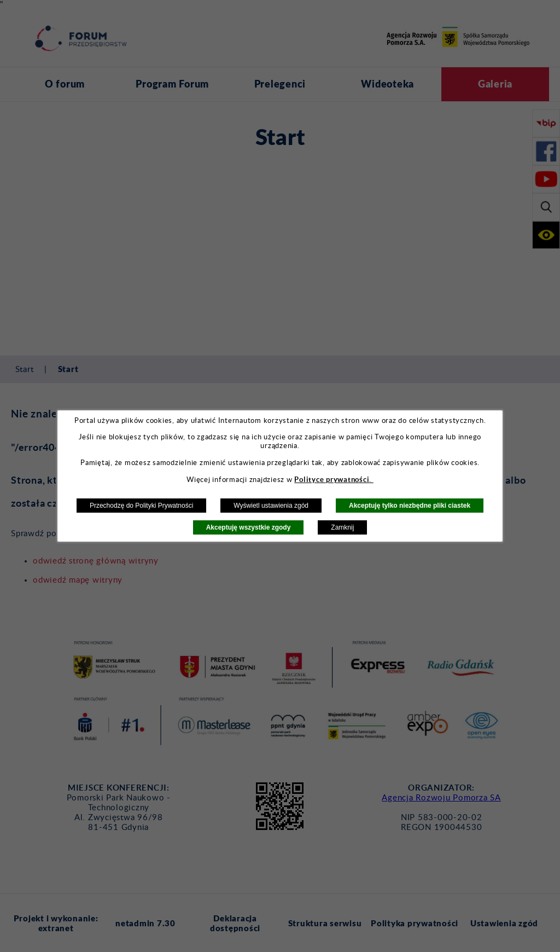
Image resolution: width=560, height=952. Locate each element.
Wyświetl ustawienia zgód (271, 506)
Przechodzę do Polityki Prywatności (141, 506)
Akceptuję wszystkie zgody (249, 527)
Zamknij (342, 527)
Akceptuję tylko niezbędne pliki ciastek (410, 506)
